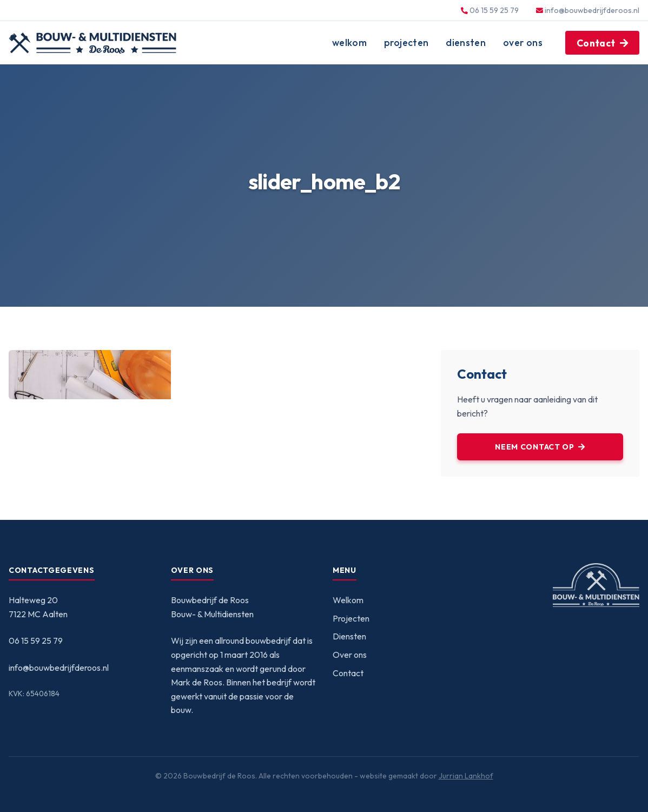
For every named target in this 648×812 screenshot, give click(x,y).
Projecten (406, 42)
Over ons (523, 42)
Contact (596, 43)
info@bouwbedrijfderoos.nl (592, 10)
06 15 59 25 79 (36, 641)
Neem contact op (535, 447)
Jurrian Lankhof (466, 776)
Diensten (466, 42)
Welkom (349, 42)
